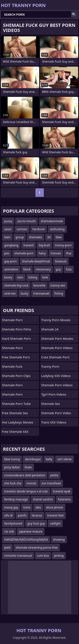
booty (8, 277)
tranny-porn (63, 245)
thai (69, 253)
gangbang (11, 245)
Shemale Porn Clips (16, 376)
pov (7, 253)
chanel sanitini (43, 499)
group (20, 237)
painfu (22, 515)
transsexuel (41, 293)
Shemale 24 (50, 329)
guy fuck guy (36, 523)
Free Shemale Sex (15, 413)
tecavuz (37, 515)
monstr (31, 483)
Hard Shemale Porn (16, 338)
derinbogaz (33, 459)
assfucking (57, 229)
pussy (8, 221)
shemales (35, 237)
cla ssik (9, 531)
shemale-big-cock (16, 285)
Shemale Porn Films (17, 329)
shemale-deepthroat (36, 261)
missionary (43, 269)
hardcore (39, 229)
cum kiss (43, 556)
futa (69, 269)
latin (20, 277)
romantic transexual (18, 556)
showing (59, 539)
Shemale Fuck (12, 366)
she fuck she (13, 483)
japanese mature (31, 531)
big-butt (44, 245)
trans (27, 507)
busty (24, 293)
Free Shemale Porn (16, 357)
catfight (55, 523)
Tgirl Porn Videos (54, 394)
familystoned (13, 523)
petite (54, 475)
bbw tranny (12, 459)
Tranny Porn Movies (56, 320)
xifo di (8, 515)
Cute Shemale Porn (56, 357)
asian (8, 229)
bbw (59, 237)
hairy (42, 253)
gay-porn (11, 261)
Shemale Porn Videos (57, 348)
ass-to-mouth (27, 221)
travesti (29, 245)
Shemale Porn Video (56, 413)
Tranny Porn (50, 366)
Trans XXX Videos (54, 422)
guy (58, 269)
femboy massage (16, 499)
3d (49, 237)
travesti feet (55, 515)
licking (33, 277)
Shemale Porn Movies (57, 338)
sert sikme (64, 459)
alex (38, 507)
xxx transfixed (51, 483)
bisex (28, 467)
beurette (39, 285)
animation (11, 269)
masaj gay (11, 507)
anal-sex (10, 293)
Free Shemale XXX (15, 432)
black (27, 269)
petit (7, 547)
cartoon (22, 229)
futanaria (64, 499)
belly (49, 459)
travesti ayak (62, 491)
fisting (59, 293)
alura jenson (55, 507)
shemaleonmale (52, 221)
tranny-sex (58, 285)
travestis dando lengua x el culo (26, 491)
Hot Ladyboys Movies (18, 422)
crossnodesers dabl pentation (25, 475)
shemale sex (51, 404)
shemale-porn (24, 253)
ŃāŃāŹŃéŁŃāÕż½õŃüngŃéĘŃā (26, 539)
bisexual (61, 261)
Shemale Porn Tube (16, 404)
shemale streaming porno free (37, 547)
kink (45, 277)
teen (7, 237)
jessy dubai (12, 467)
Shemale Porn (12, 320)
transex (56, 253)
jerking (59, 556)
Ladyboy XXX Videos (56, 376)
